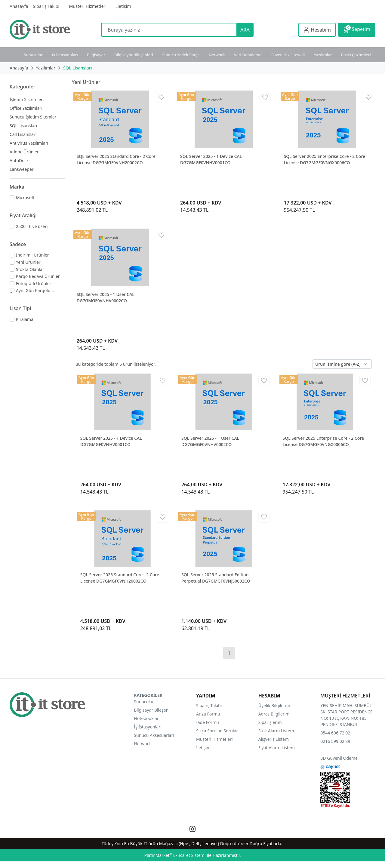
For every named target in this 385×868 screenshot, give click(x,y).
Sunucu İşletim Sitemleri (34, 117)
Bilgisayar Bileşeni (152, 710)
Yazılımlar (323, 55)
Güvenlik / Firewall (288, 55)
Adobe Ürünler (24, 152)
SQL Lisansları (23, 126)
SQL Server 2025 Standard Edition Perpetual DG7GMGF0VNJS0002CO (216, 578)
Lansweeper (22, 169)
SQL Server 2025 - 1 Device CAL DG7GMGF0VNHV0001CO (211, 159)
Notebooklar (146, 718)
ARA (245, 30)
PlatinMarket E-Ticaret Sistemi (175, 855)
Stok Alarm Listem (276, 731)
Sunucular (33, 55)
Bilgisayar (96, 55)
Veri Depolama (248, 55)
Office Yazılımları (26, 108)
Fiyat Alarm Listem (277, 748)
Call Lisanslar (23, 134)
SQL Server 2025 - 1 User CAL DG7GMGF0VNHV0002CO (106, 297)
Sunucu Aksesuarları (154, 735)
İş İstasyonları (65, 55)
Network (217, 55)
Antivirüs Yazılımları (29, 143)
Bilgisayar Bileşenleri (134, 55)
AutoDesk (19, 160)
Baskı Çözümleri (356, 55)
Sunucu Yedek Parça (181, 55)
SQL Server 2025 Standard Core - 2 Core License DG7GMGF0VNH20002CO (116, 159)
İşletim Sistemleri (27, 99)
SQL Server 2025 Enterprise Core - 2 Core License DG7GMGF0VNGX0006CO (325, 159)
